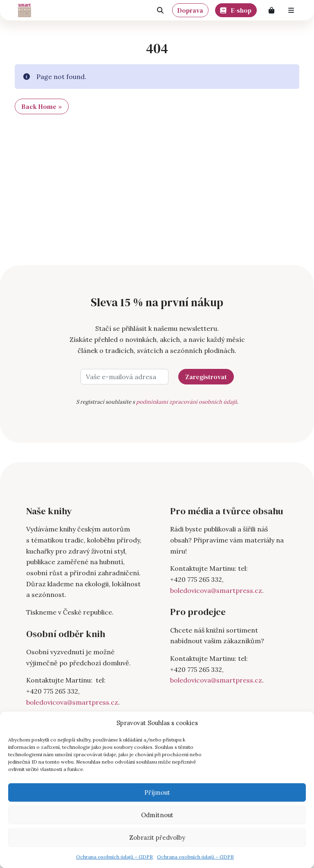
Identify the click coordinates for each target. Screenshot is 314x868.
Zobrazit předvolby (157, 837)
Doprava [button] (190, 10)
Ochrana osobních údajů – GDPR (114, 857)
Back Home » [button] (42, 106)
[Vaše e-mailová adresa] (124, 377)
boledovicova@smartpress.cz (72, 702)
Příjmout (157, 792)
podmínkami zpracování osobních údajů (187, 402)
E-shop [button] (236, 9)
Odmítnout (157, 815)
